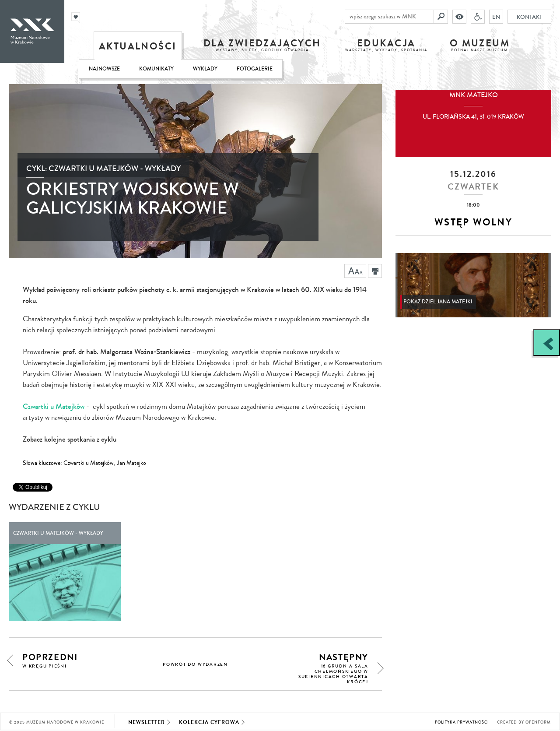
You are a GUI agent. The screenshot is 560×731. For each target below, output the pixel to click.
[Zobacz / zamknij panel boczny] (547, 343)
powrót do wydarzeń (195, 664)
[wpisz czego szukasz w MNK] (389, 17)
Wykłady (205, 69)
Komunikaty (156, 69)
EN (496, 17)
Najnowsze (104, 69)
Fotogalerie (255, 69)
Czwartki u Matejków (54, 406)
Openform (538, 722)
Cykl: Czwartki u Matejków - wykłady (103, 169)
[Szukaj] (441, 17)
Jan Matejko (131, 463)
